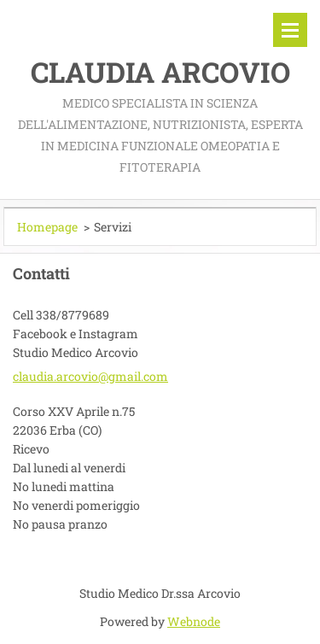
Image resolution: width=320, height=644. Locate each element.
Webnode (194, 621)
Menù (290, 30)
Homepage (47, 227)
